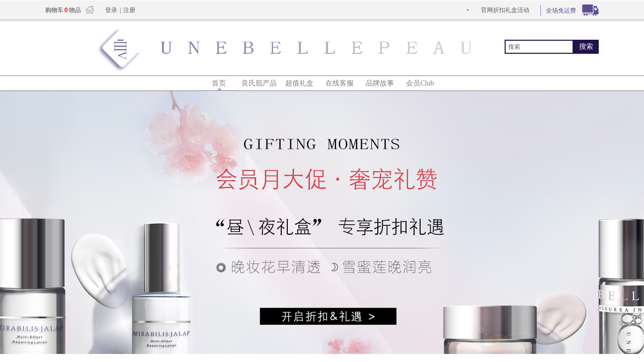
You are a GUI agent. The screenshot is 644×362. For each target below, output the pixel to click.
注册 (129, 10)
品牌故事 (380, 83)
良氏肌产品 (259, 83)
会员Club (420, 83)
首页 (219, 83)
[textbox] (539, 47)
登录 (111, 10)
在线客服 (340, 83)
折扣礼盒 (505, 10)
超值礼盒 (299, 83)
